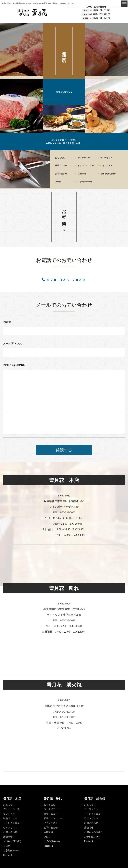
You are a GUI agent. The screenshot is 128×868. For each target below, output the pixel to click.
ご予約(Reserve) (85, 182)
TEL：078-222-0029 (64, 620)
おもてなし (60, 158)
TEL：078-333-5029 (64, 717)
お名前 (7, 322)
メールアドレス (12, 344)
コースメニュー (52, 809)
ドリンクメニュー (86, 166)
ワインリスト (106, 166)
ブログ (58, 182)
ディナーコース (85, 158)
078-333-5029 (100, 18)
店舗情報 (8, 837)
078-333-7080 (100, 10)
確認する (64, 450)
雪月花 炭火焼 (95, 799)
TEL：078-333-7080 (64, 512)
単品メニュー (61, 166)
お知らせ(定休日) (108, 174)
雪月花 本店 (12, 799)
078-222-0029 (100, 14)
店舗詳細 (82, 174)
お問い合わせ (61, 174)
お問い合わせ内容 (14, 365)
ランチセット (106, 158)
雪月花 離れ (53, 799)
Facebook (8, 855)
